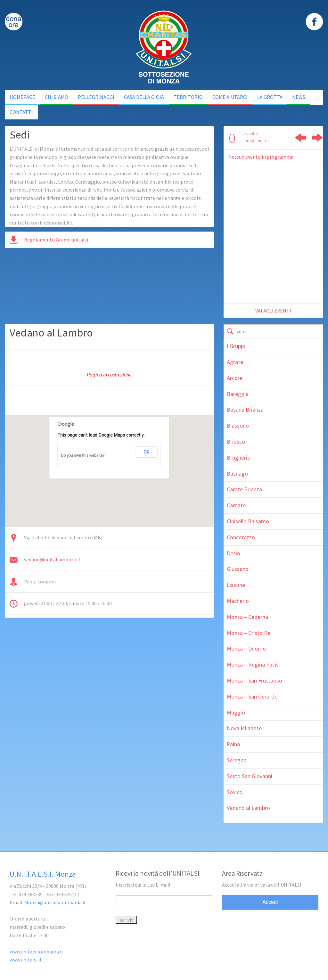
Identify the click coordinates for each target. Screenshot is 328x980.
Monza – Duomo (246, 648)
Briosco (236, 442)
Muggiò (236, 712)
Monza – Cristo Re (249, 633)
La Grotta (270, 97)
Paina (233, 744)
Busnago (237, 474)
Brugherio (239, 458)
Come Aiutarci (230, 97)
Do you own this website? (83, 455)
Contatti (21, 112)
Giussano (238, 569)
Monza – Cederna (247, 617)
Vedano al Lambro (248, 808)
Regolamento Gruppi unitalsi (56, 240)
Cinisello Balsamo (248, 521)
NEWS (299, 97)
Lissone (236, 585)
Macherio (238, 601)
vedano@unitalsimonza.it (52, 559)
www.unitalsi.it (26, 960)
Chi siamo (57, 97)
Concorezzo (241, 537)
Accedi (270, 902)
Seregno (237, 760)
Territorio (188, 97)
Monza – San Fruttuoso (254, 680)
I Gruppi (236, 346)
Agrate (235, 362)
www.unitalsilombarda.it (37, 952)
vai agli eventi (273, 311)
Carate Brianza (244, 489)
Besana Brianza (245, 410)
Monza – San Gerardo (252, 696)
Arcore (235, 378)
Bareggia (238, 394)
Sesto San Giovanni (250, 776)
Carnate (236, 505)
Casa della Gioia (144, 97)
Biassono (238, 426)
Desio (234, 553)
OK (146, 452)
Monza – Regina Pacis (253, 664)
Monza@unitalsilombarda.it (55, 902)
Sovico (235, 792)
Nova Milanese (244, 728)
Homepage (22, 97)
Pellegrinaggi (96, 97)
